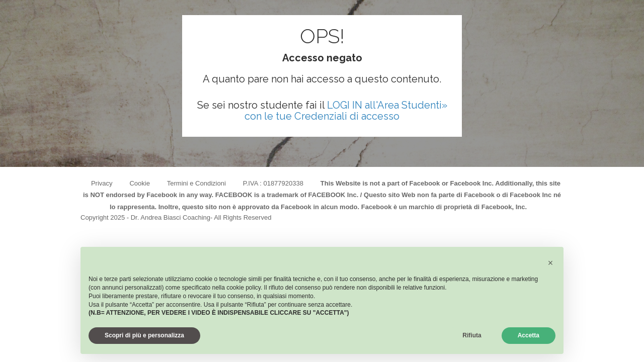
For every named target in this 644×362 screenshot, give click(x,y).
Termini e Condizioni (196, 183)
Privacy (102, 183)
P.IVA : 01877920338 (273, 183)
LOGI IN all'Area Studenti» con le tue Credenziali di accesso (346, 111)
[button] (550, 263)
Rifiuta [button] (472, 335)
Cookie (139, 183)
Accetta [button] (529, 335)
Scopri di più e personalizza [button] (144, 335)
